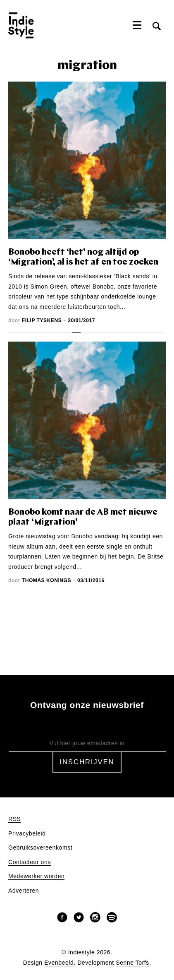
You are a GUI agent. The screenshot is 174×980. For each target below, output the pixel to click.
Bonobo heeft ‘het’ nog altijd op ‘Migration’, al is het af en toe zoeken (83, 257)
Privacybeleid (27, 834)
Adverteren (24, 891)
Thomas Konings (46, 580)
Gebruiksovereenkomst (40, 848)
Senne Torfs (132, 963)
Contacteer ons (30, 862)
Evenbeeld (59, 963)
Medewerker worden (36, 876)
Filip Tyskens (42, 320)
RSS (14, 819)
